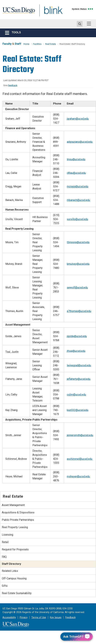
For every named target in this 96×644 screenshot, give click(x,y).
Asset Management (13, 505)
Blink (50, 12)
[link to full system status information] (91, 9)
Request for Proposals (15, 549)
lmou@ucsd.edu (76, 159)
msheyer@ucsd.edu (78, 476)
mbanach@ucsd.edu (78, 200)
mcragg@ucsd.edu (78, 187)
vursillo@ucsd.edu (77, 219)
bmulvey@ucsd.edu (78, 264)
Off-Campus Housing (14, 578)
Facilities (37, 44)
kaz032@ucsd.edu (78, 410)
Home (26, 44)
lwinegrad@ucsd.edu (79, 365)
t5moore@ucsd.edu (78, 242)
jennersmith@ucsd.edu (80, 435)
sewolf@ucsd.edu (77, 287)
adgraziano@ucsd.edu (80, 142)
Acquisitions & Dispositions (18, 512)
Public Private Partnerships (18, 520)
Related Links (10, 571)
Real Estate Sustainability (17, 593)
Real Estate (51, 44)
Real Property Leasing (15, 527)
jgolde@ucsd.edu (77, 336)
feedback (13, 85)
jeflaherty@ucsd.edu (79, 379)
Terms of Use (39, 617)
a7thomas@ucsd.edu (79, 311)
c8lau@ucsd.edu (76, 173)
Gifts (5, 586)
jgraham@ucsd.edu (78, 119)
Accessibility (9, 617)
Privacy (24, 617)
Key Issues (56, 617)
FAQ (4, 557)
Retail (5, 542)
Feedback (70, 617)
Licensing (8, 535)
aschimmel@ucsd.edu (80, 459)
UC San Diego (18, 12)
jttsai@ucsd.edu (76, 351)
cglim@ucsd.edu (76, 395)
